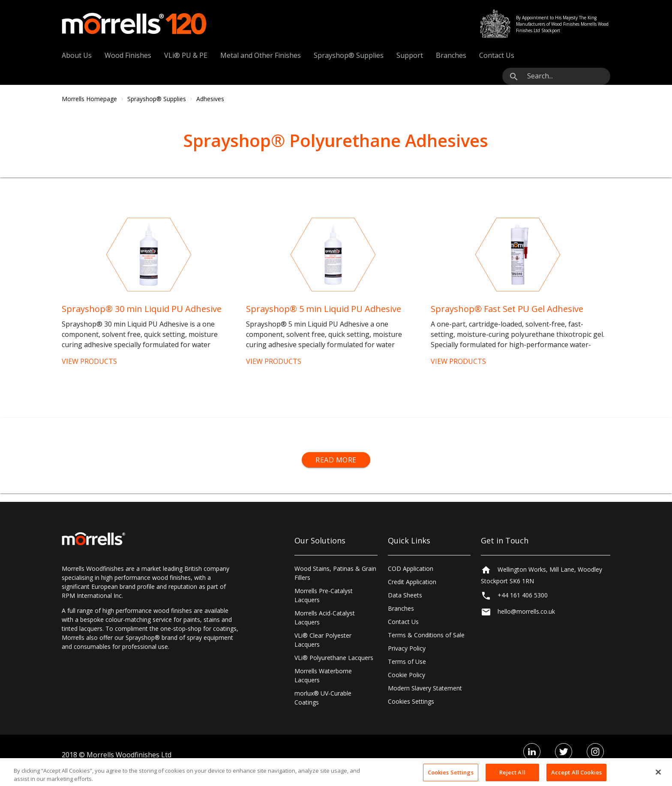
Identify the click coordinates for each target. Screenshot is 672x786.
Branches (451, 55)
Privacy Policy (407, 648)
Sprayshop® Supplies (349, 55)
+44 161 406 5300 (523, 595)
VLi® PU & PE (186, 55)
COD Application (411, 568)
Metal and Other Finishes (261, 55)
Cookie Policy (406, 675)
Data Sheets (405, 595)
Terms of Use (407, 661)
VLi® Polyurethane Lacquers (334, 658)
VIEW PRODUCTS (89, 361)
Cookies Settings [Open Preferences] (411, 701)
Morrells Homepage (89, 99)
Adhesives (210, 99)
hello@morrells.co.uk (526, 612)
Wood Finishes (128, 55)
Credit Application (412, 582)
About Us (77, 55)
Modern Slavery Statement (425, 688)
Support (410, 55)
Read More (336, 460)
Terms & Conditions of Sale (426, 635)
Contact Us (497, 55)
